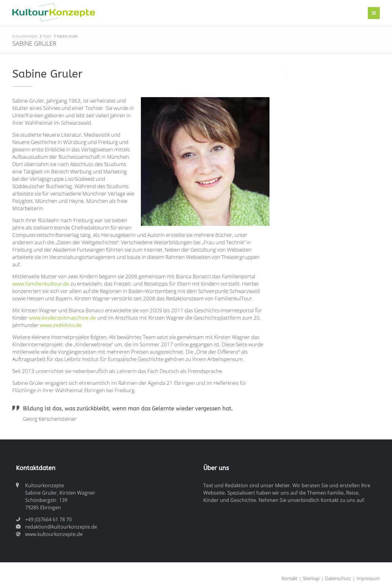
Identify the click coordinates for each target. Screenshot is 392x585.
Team (47, 36)
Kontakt (289, 578)
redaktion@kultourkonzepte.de (61, 527)
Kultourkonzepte (25, 36)
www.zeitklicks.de (61, 325)
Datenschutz (338, 578)
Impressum (368, 578)
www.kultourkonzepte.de (54, 534)
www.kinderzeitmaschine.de (63, 318)
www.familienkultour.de (41, 284)
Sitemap (311, 578)
